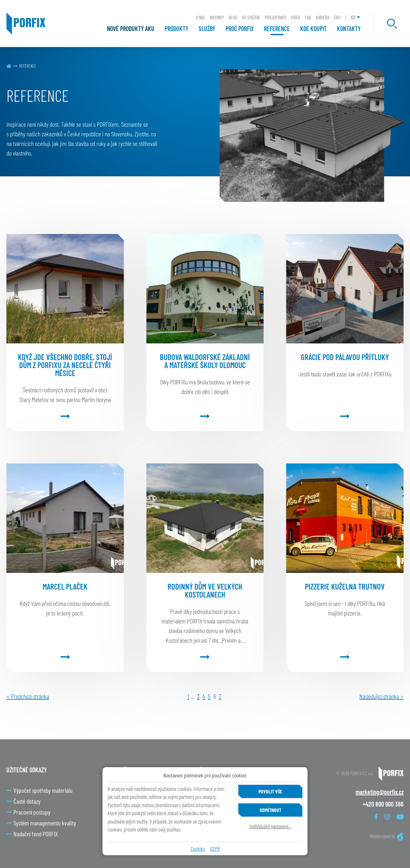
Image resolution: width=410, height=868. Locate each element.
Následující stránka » (381, 696)
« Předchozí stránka (28, 696)
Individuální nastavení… (271, 826)
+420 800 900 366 (383, 804)
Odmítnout (271, 810)
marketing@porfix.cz (380, 792)
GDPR (215, 848)
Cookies (198, 848)
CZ (353, 17)
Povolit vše (270, 791)
